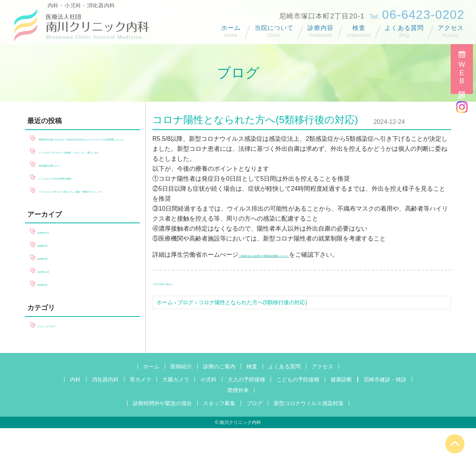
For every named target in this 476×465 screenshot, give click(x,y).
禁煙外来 (238, 427)
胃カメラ (140, 416)
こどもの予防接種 (298, 416)
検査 (359, 28)
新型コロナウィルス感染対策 (309, 440)
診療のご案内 (219, 403)
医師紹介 (181, 403)
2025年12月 (54, 268)
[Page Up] (455, 444)
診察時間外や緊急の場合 (162, 440)
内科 (75, 416)
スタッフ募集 (219, 440)
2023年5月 (52, 321)
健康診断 (341, 416)
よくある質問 (404, 28)
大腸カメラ (176, 416)
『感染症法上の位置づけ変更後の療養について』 (306, 255)
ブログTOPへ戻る (177, 283)
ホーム (231, 28)
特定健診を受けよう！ (69, 192)
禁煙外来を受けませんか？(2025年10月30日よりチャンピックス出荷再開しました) (82, 148)
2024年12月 (54, 308)
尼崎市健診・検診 (385, 416)
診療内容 (321, 28)
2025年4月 (52, 294)
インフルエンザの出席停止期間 (82, 205)
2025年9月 (52, 281)
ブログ (185, 302)
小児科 (208, 416)
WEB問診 (462, 74)
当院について (274, 28)
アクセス (451, 28)
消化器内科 (105, 416)
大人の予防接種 (246, 416)
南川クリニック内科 (240, 459)
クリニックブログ (62, 362)
